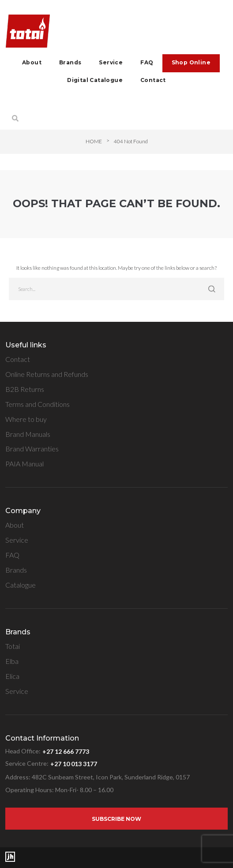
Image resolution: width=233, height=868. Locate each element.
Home (94, 141)
